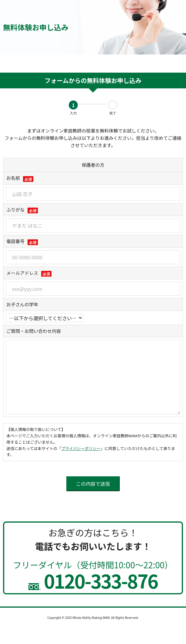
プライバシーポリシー (81, 448)
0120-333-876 (93, 580)
